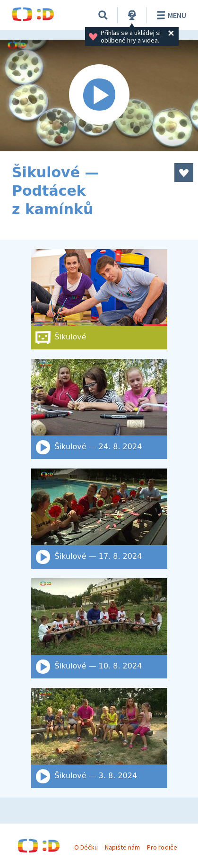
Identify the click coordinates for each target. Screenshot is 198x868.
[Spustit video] (99, 95)
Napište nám (122, 847)
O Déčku (86, 847)
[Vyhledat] (103, 15)
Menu (170, 15)
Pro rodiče (162, 847)
